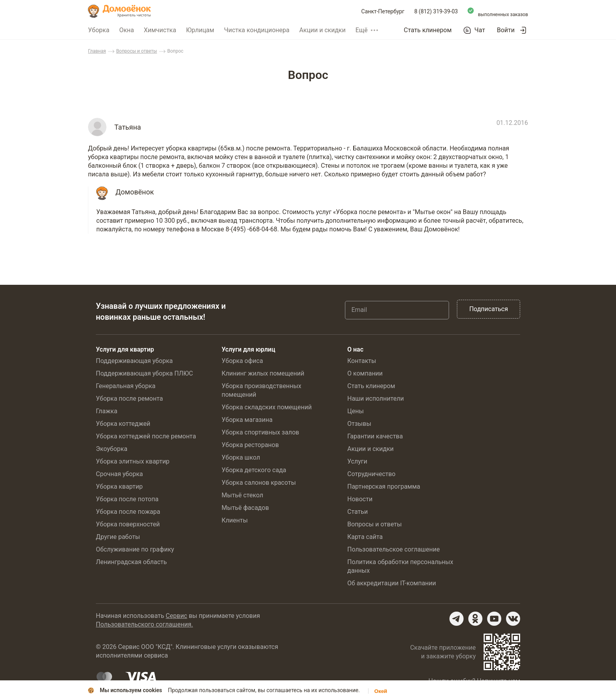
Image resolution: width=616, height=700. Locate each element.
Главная (97, 51)
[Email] (397, 310)
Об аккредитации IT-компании (392, 583)
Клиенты (235, 520)
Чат (480, 30)
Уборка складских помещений (267, 407)
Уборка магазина (247, 420)
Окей (381, 691)
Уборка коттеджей (123, 424)
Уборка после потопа (127, 499)
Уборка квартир (119, 487)
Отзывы (359, 424)
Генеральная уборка (126, 386)
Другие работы (118, 537)
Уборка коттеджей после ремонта (146, 436)
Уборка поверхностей (128, 524)
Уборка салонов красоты (259, 483)
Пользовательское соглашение (394, 549)
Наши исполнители (376, 399)
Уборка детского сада (254, 470)
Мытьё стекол (242, 495)
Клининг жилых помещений (263, 373)
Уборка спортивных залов (260, 432)
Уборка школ (241, 457)
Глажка (107, 411)
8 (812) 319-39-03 (436, 11)
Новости (360, 499)
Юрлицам (200, 30)
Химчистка (160, 30)
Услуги (357, 461)
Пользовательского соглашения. (144, 624)
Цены (356, 411)
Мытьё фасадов (245, 508)
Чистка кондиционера (257, 30)
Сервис (177, 616)
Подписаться (489, 309)
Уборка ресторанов (250, 445)
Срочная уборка (119, 474)
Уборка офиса (242, 361)
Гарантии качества (375, 436)
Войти (506, 30)
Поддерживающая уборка (134, 361)
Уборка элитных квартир (133, 461)
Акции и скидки (323, 30)
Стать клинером (428, 30)
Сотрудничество (371, 474)
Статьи (357, 512)
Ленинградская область (131, 562)
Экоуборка (112, 449)
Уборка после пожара (128, 512)
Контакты (362, 361)
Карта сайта (365, 537)
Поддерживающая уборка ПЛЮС (144, 373)
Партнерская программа (384, 487)
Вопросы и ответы (137, 51)
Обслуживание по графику (135, 549)
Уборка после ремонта (129, 399)
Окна (126, 30)
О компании (365, 373)
